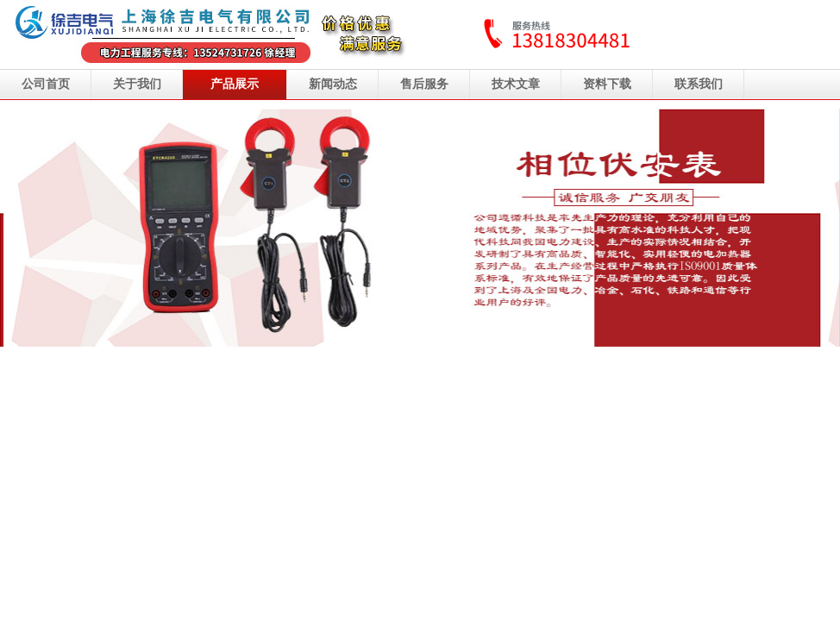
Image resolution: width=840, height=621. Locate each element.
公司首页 (46, 84)
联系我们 (699, 84)
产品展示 (235, 84)
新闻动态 (333, 84)
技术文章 (516, 84)
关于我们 (137, 84)
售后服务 (424, 84)
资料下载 (607, 84)
